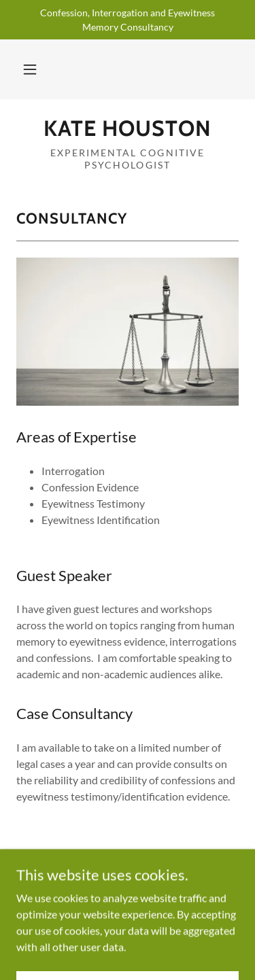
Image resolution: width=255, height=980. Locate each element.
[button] (30, 69)
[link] (128, 128)
